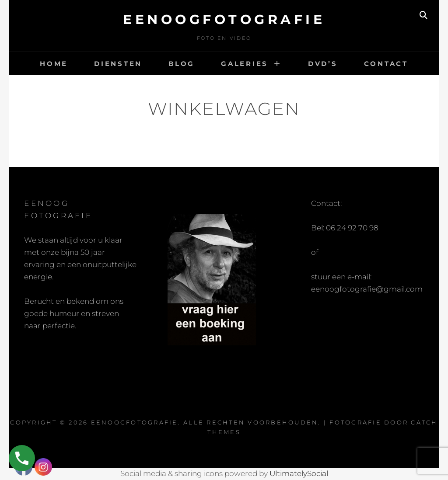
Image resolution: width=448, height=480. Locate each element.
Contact (386, 64)
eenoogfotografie (224, 19)
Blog (182, 64)
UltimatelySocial (299, 473)
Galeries (245, 64)
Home (54, 64)
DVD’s (323, 64)
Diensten (118, 64)
